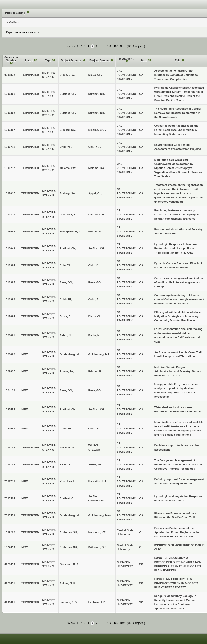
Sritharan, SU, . (98, 547)
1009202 (10, 532)
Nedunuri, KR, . (98, 532)
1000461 (10, 94)
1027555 (10, 409)
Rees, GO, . (96, 282)
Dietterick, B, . (98, 214)
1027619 (10, 547)
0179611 (10, 583)
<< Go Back (12, 22)
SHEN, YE (95, 464)
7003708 (10, 448)
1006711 (10, 147)
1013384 (10, 265)
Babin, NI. (95, 335)
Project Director (71, 60)
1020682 (10, 354)
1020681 (10, 335)
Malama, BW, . (98, 168)
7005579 (10, 515)
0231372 (10, 75)
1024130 (10, 390)
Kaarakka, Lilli (98, 481)
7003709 (10, 464)
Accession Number (11, 59)
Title (178, 60)
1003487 (10, 130)
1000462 (10, 113)
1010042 (10, 248)
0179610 (10, 564)
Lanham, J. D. (97, 602)
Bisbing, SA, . (97, 130)
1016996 (10, 299)
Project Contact (100, 60)
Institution (126, 59)
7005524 (10, 498)
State (144, 60)
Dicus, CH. (95, 75)
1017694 (10, 316)
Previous (70, 46)
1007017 (10, 193)
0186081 (10, 602)
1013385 (10, 282)
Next (123, 46)
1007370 (10, 214)
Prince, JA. (95, 231)
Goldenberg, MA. (99, 354)
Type (48, 60)
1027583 (10, 428)
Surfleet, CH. (97, 94)
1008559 (10, 231)
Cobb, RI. (94, 299)
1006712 (10, 168)
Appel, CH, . (96, 193)
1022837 (10, 371)
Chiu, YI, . (95, 147)
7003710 (10, 481)
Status (29, 60)
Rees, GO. (95, 390)
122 (109, 46)
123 (116, 46)
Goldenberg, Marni (100, 515)
